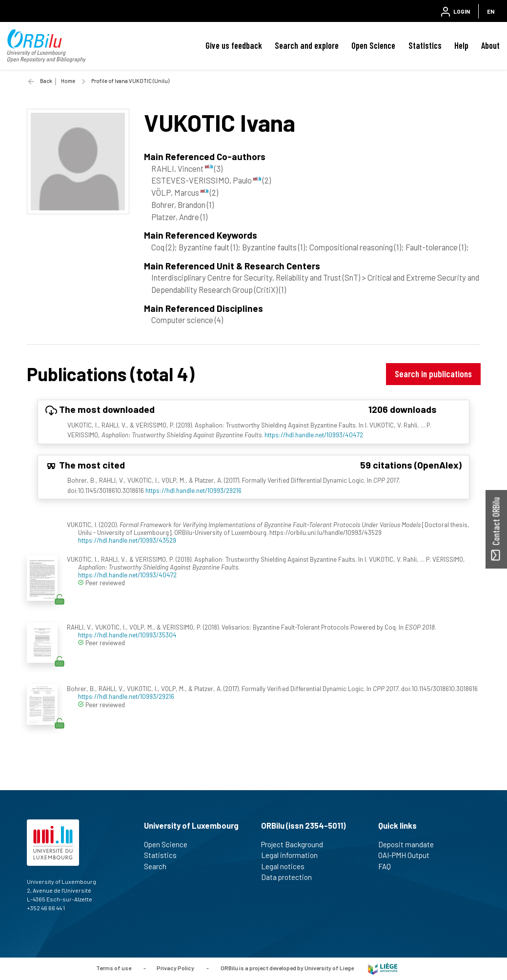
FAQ (389, 866)
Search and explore (307, 45)
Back (46, 81)
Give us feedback (234, 45)
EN (491, 11)
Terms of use (114, 968)
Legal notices (287, 866)
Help (461, 45)
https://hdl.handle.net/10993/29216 (193, 490)
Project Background (296, 844)
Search (159, 866)
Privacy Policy (175, 968)
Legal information (294, 855)
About (490, 45)
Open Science (373, 45)
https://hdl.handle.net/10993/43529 (127, 540)
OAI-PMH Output (408, 855)
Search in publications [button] (433, 374)
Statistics (425, 45)
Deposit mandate (410, 844)
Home (68, 81)
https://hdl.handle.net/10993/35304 (127, 635)
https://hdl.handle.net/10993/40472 (314, 435)
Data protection (291, 877)
